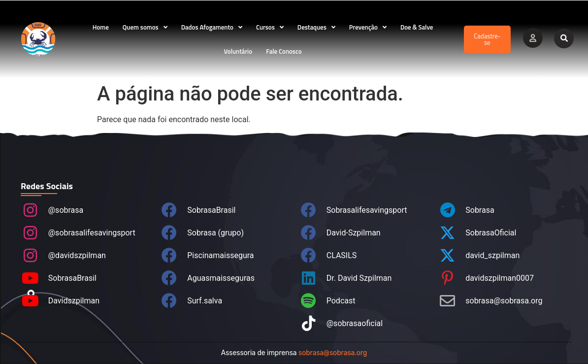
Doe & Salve (417, 27)
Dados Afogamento (212, 27)
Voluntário (238, 51)
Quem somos (145, 27)
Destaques (316, 27)
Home (101, 27)
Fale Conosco (284, 51)
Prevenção (368, 27)
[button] (564, 38)
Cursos (270, 27)
